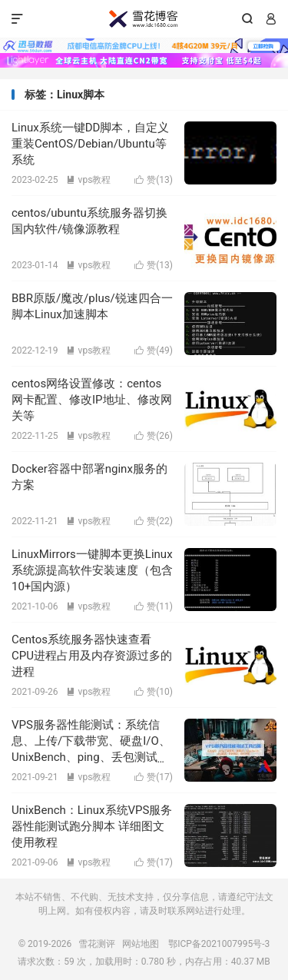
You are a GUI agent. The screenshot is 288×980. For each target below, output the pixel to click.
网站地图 (141, 944)
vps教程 (89, 180)
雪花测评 (144, 19)
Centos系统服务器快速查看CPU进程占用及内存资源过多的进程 (92, 656)
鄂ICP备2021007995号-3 (219, 944)
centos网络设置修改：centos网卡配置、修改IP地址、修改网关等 (92, 400)
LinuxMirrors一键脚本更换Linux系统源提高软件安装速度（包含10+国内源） (92, 570)
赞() (154, 180)
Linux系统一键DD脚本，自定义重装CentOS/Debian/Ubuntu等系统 (90, 144)
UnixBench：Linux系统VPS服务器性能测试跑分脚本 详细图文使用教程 (92, 826)
